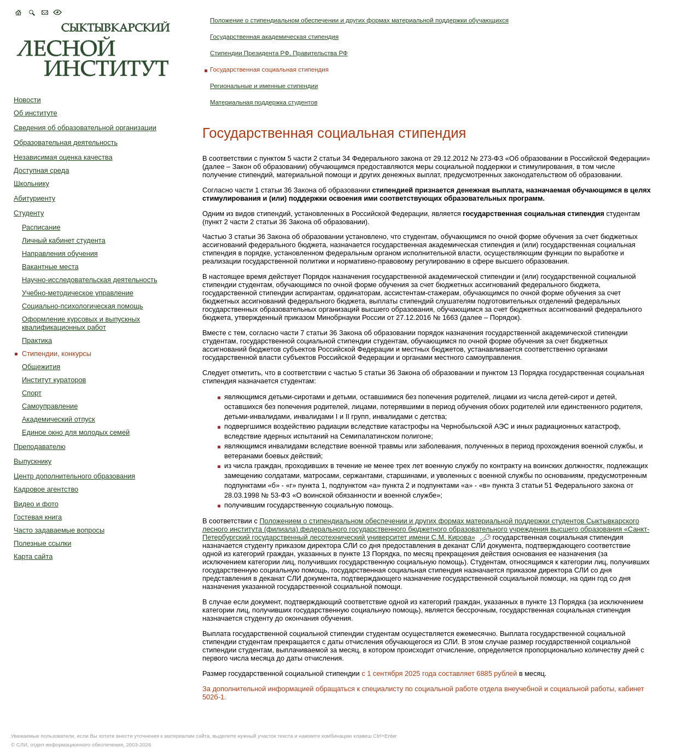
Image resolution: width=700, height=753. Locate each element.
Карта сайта (33, 556)
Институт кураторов (54, 380)
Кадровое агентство (46, 489)
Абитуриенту (34, 198)
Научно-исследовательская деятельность (90, 280)
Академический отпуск (59, 419)
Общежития (41, 367)
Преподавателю (40, 446)
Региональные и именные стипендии (264, 86)
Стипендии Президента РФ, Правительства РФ (279, 53)
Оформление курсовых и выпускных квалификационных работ (81, 323)
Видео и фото (36, 504)
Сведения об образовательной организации (85, 128)
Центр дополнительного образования (74, 476)
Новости (27, 100)
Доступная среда (41, 170)
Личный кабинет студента (64, 240)
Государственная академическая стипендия (274, 37)
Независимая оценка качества (63, 157)
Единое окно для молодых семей (76, 432)
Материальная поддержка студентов (264, 102)
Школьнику (31, 183)
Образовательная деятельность (66, 142)
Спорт (32, 393)
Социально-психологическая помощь (82, 306)
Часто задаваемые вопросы (59, 530)
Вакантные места (50, 267)
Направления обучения (60, 253)
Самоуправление (50, 406)
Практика (37, 340)
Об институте (36, 113)
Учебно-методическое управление (78, 293)
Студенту (29, 213)
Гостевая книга (38, 517)
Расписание (41, 227)
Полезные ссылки (42, 543)
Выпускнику (33, 461)
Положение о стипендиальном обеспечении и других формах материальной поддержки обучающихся (359, 20)
